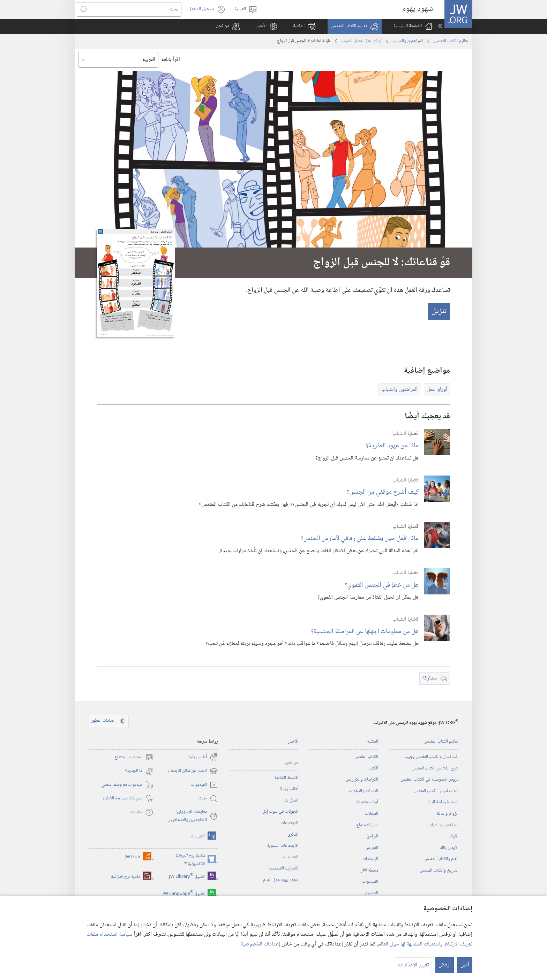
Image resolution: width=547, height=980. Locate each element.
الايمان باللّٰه (449, 848)
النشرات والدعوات (364, 791)
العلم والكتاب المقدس (441, 859)
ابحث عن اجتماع (134, 757)
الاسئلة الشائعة (286, 778)
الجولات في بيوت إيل (280, 812)
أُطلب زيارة (289, 789)
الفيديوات (370, 882)
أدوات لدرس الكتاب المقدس (436, 791)
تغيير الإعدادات (413, 965)
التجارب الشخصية (283, 868)
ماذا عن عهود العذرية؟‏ (392, 446)
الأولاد (454, 836)
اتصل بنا (291, 800)
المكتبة (373, 742)
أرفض (445, 965)
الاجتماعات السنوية (283, 846)
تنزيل (439, 311)
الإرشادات (370, 859)
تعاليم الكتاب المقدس (451, 41)
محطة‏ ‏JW (370, 871)
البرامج (372, 836)
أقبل (465, 965)
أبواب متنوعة (367, 802)
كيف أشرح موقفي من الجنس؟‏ (383, 492)
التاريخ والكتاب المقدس (439, 871)
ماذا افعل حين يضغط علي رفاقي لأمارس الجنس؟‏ (360, 538)
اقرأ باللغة (171, 60)
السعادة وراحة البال (443, 802)
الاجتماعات (289, 823)
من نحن (292, 762)
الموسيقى (370, 893)
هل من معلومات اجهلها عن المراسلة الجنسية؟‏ (365, 632)
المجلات (372, 814)
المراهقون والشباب (408, 41)
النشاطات (291, 857)
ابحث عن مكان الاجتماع (193, 771)
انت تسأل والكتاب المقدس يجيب (431, 757)
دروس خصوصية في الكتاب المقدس (429, 780)
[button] (355, 26)
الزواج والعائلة (447, 814)
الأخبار (293, 742)
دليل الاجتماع (367, 825)
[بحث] (135, 9)
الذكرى (293, 835)
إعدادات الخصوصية (260, 944)
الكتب (373, 768)
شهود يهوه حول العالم (281, 880)
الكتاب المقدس (366, 757)
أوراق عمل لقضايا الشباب (361, 41)
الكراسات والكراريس (362, 780)
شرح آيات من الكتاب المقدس (435, 768)
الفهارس (372, 848)
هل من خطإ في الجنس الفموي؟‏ (382, 585)
